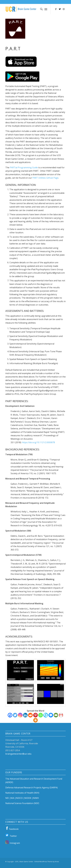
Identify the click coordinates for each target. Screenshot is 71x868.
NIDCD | (20, 798)
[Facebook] (10, 715)
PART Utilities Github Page (45, 178)
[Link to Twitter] (60, 9)
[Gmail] (61, 715)
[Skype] (46, 715)
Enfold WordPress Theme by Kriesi (47, 862)
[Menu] (46, 9)
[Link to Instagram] (64, 9)
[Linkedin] (25, 715)
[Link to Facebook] (56, 9)
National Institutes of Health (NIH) (22, 793)
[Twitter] (15, 715)
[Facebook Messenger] (51, 715)
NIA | (13, 798)
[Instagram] (20, 715)
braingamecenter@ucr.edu (18, 754)
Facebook (12, 829)
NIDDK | (29, 798)
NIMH (36, 798)
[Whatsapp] (41, 715)
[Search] (40, 9)
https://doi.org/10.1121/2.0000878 (38, 442)
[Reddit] (30, 715)
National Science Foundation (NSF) (22, 803)
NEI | (8, 798)
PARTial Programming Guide (24, 167)
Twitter (11, 836)
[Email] (56, 715)
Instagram (13, 843)
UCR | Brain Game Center (24, 862)
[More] (35, 720)
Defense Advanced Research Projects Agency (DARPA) (32, 788)
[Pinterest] (35, 715)
